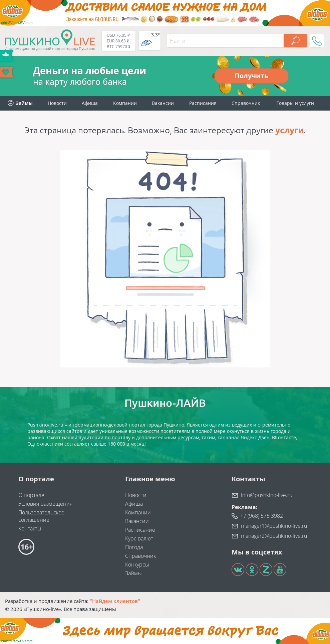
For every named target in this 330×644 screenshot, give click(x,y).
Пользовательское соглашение (41, 516)
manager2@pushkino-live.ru (274, 536)
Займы (133, 573)
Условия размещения (45, 504)
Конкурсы (137, 565)
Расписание (140, 530)
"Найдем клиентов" (115, 601)
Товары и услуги (295, 103)
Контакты (30, 528)
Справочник (246, 103)
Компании (125, 103)
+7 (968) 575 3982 (262, 516)
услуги (289, 130)
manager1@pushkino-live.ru (274, 526)
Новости (57, 103)
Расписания (203, 103)
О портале (31, 495)
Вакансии (163, 103)
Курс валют (139, 538)
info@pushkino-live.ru (267, 495)
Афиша (90, 103)
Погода (134, 547)
